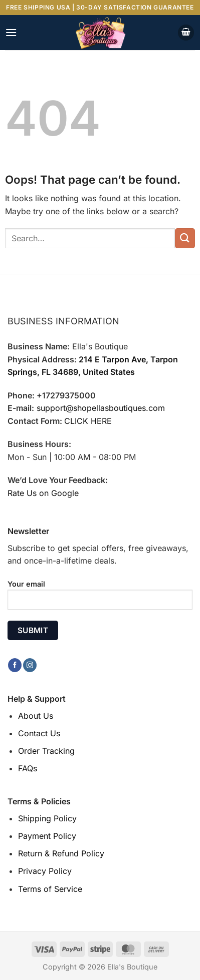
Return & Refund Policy (61, 853)
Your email (100, 599)
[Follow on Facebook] (15, 665)
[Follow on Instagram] (30, 665)
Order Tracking (46, 751)
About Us (36, 716)
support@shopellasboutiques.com (101, 408)
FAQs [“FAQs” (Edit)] (28, 768)
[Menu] (11, 32)
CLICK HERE (88, 421)
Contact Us (39, 733)
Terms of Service (50, 889)
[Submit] (185, 238)
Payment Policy (47, 836)
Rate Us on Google (43, 493)
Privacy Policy (45, 871)
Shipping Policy (47, 818)
